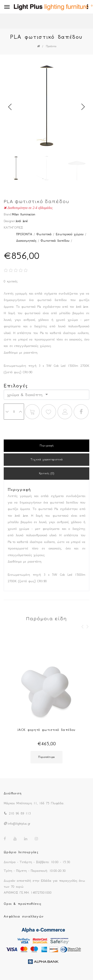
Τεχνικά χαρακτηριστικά (47, 459)
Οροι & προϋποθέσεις (23, 904)
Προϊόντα (51, 46)
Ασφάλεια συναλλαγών (24, 916)
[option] (46, 107)
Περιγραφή (46, 446)
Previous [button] (10, 107)
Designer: (10, 221)
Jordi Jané (22, 221)
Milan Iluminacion (24, 214)
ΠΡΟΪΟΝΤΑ (24, 234)
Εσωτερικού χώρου (70, 234)
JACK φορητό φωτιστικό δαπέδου (46, 730)
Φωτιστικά (44, 234)
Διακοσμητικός (26, 241)
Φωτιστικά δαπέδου (55, 241)
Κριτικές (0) (47, 473)
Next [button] (83, 107)
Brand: (8, 214)
